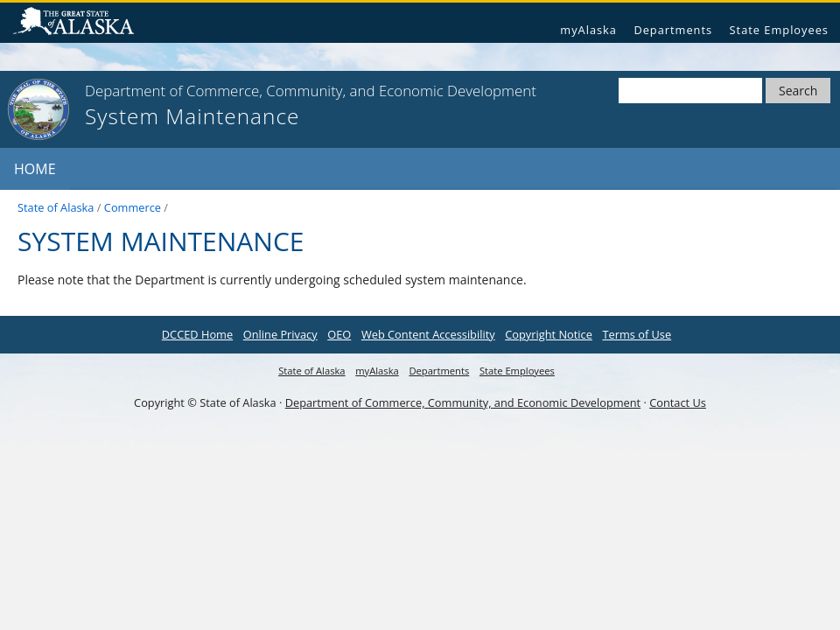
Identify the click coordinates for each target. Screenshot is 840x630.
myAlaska (588, 30)
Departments (673, 30)
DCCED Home (197, 334)
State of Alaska (80, 23)
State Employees (779, 30)
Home (35, 169)
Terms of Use (637, 334)
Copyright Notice (549, 334)
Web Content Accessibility (428, 334)
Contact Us (678, 402)
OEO (339, 334)
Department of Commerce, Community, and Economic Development (463, 402)
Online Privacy (280, 334)
